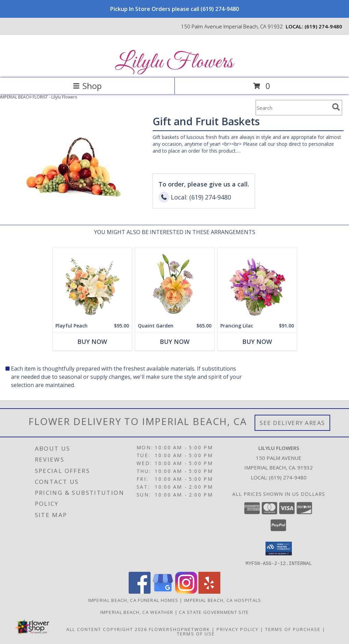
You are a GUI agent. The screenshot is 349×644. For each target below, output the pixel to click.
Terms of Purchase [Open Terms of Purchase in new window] (293, 629)
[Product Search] (293, 108)
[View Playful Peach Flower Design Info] (92, 284)
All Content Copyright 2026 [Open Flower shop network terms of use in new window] (107, 629)
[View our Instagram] (186, 591)
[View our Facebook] (140, 591)
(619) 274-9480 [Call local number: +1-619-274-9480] (323, 26)
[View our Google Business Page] (163, 591)
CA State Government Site (214, 612)
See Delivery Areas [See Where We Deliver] (292, 423)
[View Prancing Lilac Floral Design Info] (257, 284)
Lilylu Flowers (174, 62)
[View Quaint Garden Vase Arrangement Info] (175, 284)
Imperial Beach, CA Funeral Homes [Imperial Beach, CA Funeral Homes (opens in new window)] (133, 600)
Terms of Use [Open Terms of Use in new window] (196, 633)
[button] (279, 549)
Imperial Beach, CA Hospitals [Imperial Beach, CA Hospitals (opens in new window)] (223, 600)
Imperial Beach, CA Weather (137, 612)
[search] (336, 107)
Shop (87, 86)
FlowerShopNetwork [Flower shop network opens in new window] (179, 629)
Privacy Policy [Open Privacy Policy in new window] (238, 629)
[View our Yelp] (209, 591)
